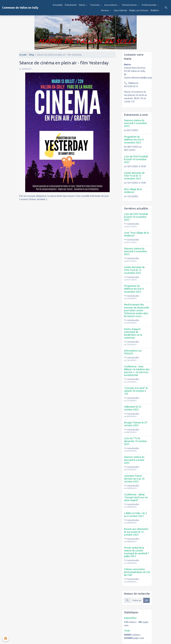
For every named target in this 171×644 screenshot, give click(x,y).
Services (105, 10)
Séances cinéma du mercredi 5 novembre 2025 (135, 123)
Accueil (23, 55)
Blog (32, 55)
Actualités (58, 5)
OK (146, 600)
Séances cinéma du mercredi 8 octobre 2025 (134, 460)
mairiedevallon (133, 224)
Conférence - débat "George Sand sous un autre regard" (136, 497)
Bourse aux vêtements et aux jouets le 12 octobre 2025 (136, 532)
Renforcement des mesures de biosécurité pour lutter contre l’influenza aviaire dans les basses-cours (136, 310)
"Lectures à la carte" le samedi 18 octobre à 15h (136, 391)
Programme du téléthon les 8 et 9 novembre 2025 (134, 140)
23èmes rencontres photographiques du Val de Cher (137, 572)
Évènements (71, 5)
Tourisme (95, 5)
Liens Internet (120, 10)
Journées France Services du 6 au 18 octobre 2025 (134, 479)
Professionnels (149, 5)
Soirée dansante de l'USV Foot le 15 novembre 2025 (134, 176)
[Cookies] (6, 638)
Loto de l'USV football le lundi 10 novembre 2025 (136, 159)
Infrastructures (130, 5)
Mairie (82, 5)
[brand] (20, 8)
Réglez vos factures (139, 10)
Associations (111, 5)
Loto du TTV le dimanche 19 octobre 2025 (135, 441)
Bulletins (155, 10)
